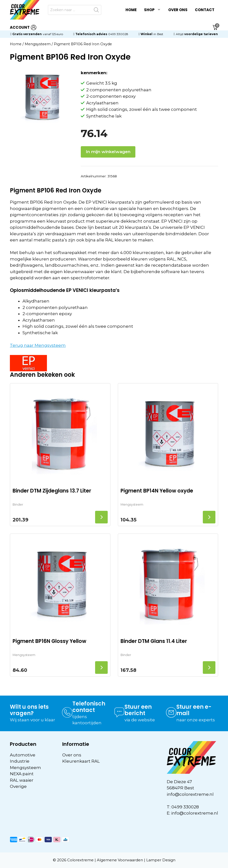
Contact (205, 10)
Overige (18, 786)
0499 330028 (118, 34)
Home (131, 10)
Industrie (20, 761)
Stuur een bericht (138, 710)
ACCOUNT (23, 28)
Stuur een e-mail (194, 710)
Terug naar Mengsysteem (38, 345)
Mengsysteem (38, 44)
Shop (154, 10)
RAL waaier (22, 780)
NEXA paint (22, 774)
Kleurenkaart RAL (81, 761)
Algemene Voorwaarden (120, 860)
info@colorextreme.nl (190, 794)
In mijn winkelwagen (108, 152)
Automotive (23, 755)
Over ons (178, 10)
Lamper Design (161, 860)
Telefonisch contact (89, 707)
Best (160, 34)
